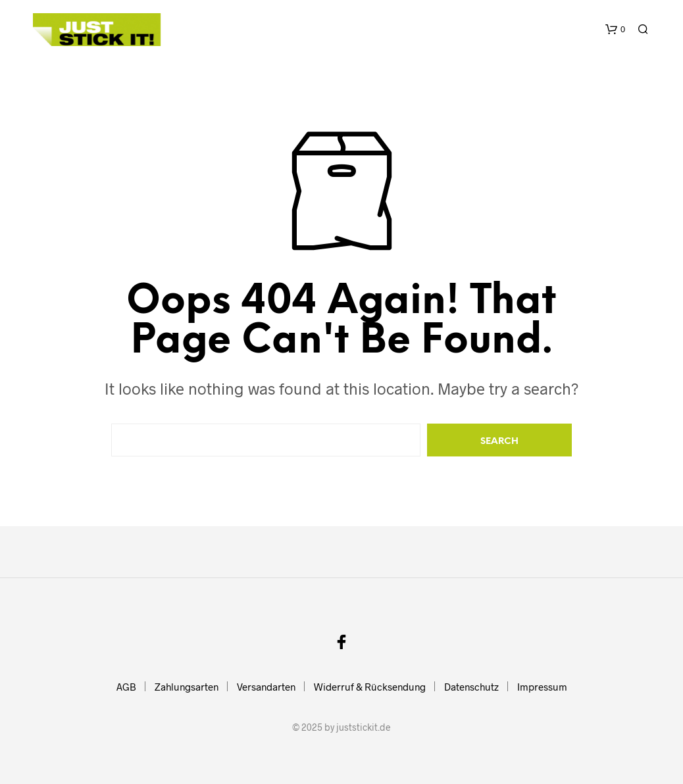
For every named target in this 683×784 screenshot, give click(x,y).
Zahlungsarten (187, 687)
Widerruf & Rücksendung (370, 687)
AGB (126, 687)
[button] (615, 30)
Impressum (542, 687)
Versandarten (266, 687)
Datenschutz (471, 687)
